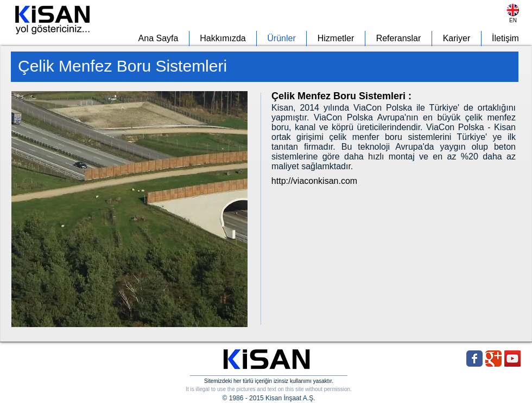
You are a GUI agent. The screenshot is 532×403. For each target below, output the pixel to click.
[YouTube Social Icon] (512, 359)
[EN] (513, 20)
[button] (129, 209)
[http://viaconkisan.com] (314, 181)
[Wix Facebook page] (474, 359)
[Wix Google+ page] (493, 359)
